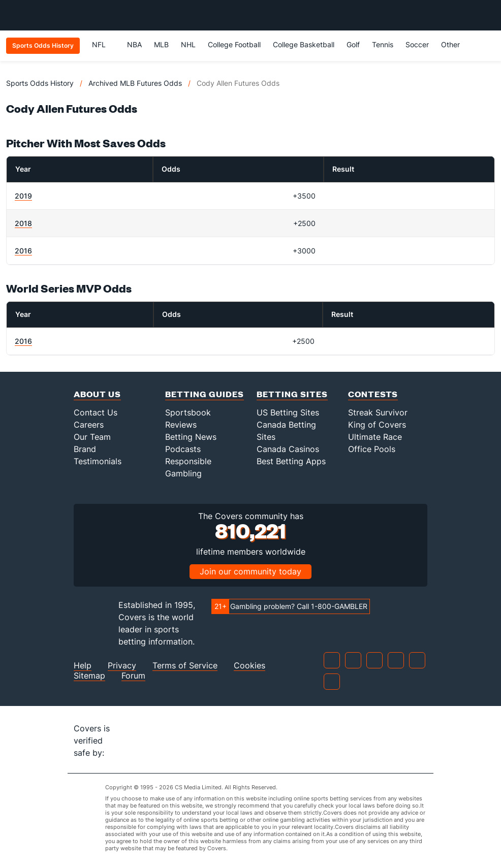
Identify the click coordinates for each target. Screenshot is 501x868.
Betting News (191, 437)
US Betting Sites (288, 412)
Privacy (122, 666)
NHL (188, 44)
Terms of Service (185, 666)
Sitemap (89, 676)
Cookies (249, 666)
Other (455, 44)
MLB (161, 44)
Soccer (417, 44)
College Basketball (304, 44)
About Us (97, 394)
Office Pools (372, 449)
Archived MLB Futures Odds (135, 83)
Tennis (383, 44)
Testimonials (98, 461)
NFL (103, 44)
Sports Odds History (40, 83)
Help (83, 666)
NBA (134, 44)
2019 (23, 196)
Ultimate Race (375, 437)
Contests (373, 394)
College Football (234, 44)
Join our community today (251, 571)
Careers (89, 425)
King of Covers (377, 425)
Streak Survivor (378, 412)
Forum (133, 676)
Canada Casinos (288, 449)
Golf (353, 44)
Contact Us (96, 412)
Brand (85, 449)
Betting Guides (205, 394)
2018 (23, 223)
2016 (23, 251)
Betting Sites (292, 394)
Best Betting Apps (291, 461)
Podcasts (183, 449)
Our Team (92, 437)
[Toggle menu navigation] (488, 15)
